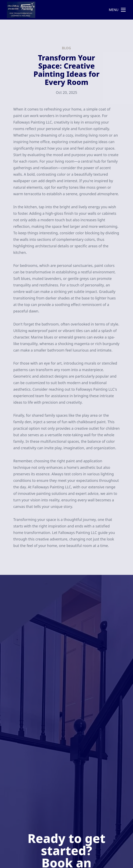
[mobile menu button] (123, 10)
